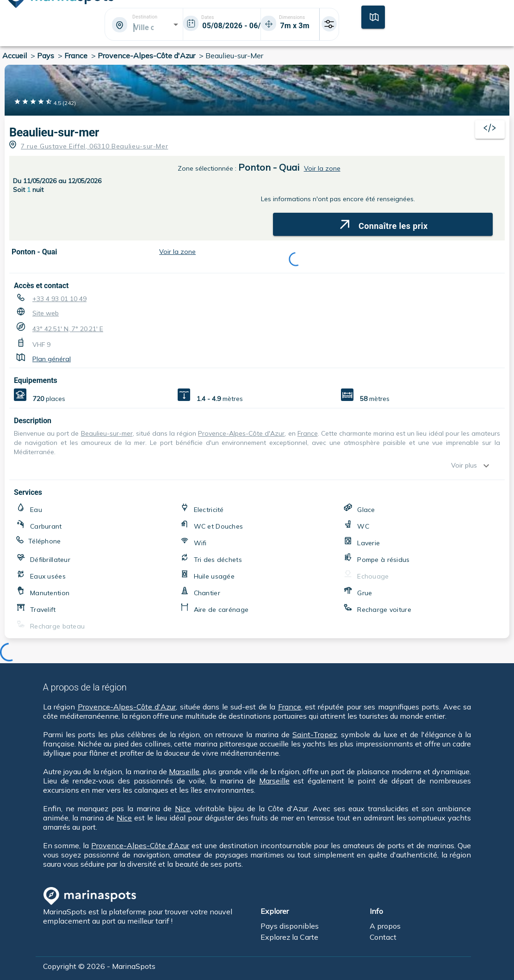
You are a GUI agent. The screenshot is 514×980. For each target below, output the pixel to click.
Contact (383, 937)
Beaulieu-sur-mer (54, 133)
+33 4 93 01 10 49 (59, 299)
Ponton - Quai (269, 167)
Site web (46, 313)
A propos (385, 926)
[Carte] (373, 16)
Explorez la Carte (289, 937)
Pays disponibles (290, 926)
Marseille (184, 771)
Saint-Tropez (315, 734)
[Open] (176, 25)
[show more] (489, 466)
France (308, 433)
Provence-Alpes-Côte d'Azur (241, 433)
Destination (145, 17)
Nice (183, 808)
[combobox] (143, 27)
